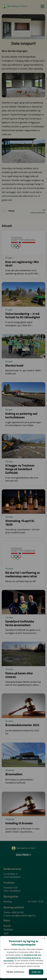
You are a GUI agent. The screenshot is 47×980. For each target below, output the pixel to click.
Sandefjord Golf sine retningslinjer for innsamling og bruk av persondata (22, 958)
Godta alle (36, 972)
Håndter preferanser (15, 972)
